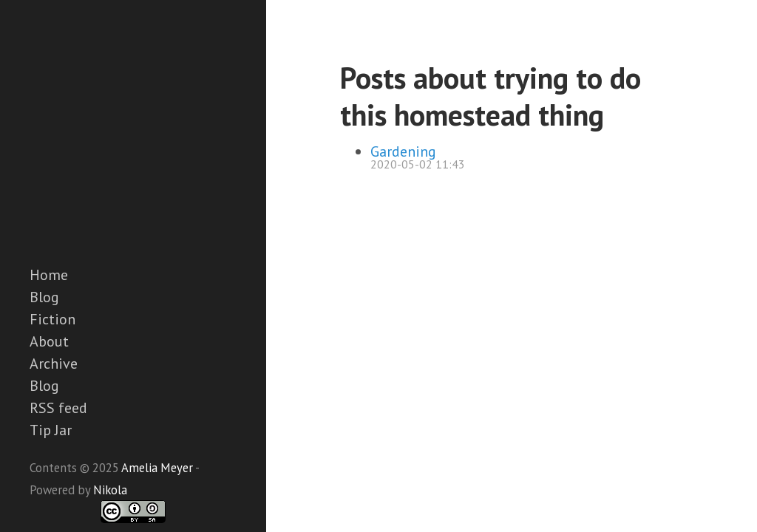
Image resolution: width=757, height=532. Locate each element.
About (49, 341)
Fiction (52, 319)
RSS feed (58, 408)
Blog (44, 297)
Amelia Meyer (157, 468)
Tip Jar (51, 430)
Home (49, 275)
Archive (54, 364)
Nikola (110, 490)
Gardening (403, 151)
